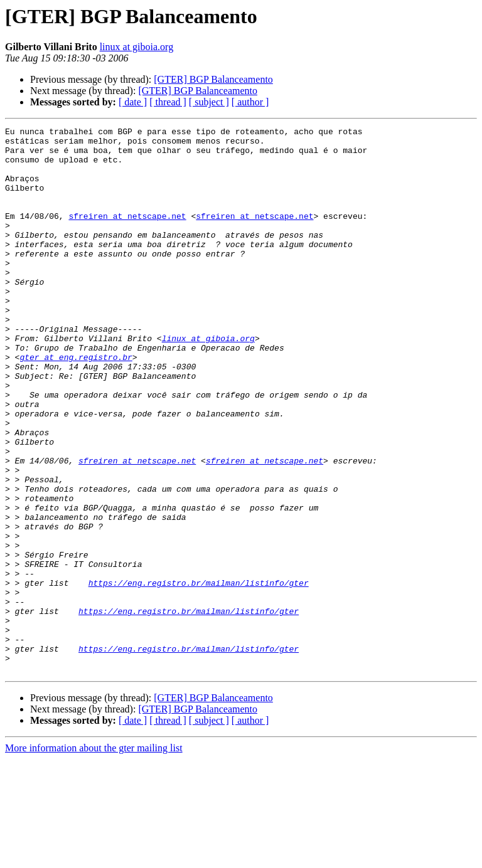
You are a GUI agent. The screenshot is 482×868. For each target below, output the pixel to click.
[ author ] (250, 102)
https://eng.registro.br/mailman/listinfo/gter (199, 675)
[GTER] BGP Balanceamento (213, 79)
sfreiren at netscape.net (127, 235)
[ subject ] (209, 102)
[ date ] (133, 102)
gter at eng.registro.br (76, 404)
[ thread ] (168, 102)
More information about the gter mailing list (94, 857)
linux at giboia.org (137, 47)
